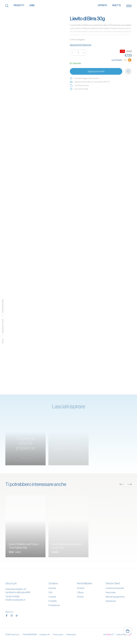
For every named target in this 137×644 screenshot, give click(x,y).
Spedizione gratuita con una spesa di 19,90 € (90, 82)
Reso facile (111, 592)
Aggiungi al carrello (96, 71)
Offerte (102, 5)
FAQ (50, 592)
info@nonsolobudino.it (15, 600)
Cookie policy (71, 635)
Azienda (52, 588)
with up (109, 634)
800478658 (14, 597)
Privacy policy (58, 635)
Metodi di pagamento (115, 597)
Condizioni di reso (79, 85)
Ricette (117, 5)
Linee (32, 5)
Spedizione (111, 601)
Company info (45, 635)
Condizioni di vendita (115, 588)
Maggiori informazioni (81, 45)
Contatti (52, 597)
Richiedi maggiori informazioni (84, 78)
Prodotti (19, 5)
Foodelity (53, 601)
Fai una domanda (79, 89)
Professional (54, 605)
